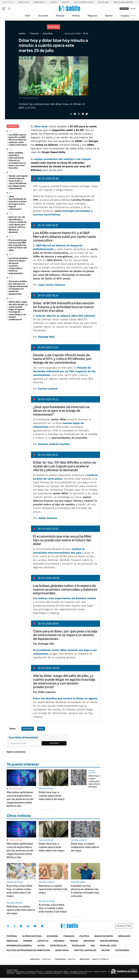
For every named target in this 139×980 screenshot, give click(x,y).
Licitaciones (122, 950)
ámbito (22, 34)
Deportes (89, 941)
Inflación (66, 2)
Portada (12, 936)
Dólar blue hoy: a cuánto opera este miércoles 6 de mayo (52, 796)
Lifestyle (43, 941)
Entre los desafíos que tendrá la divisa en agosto (65, 698)
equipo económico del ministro (62, 159)
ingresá (133, 9)
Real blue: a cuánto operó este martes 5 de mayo (53, 889)
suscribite (124, 9)
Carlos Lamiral (48, 389)
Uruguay (125, 16)
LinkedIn (28, 926)
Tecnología (79, 946)
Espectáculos (58, 946)
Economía (43, 16)
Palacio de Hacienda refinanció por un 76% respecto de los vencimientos (64, 371)
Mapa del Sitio (108, 946)
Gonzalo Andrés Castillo (54, 444)
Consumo (53, 2)
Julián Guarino (48, 518)
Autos (41, 946)
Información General (19, 946)
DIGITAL (41, 959)
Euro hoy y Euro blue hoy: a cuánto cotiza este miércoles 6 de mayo (20, 891)
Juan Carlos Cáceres (52, 285)
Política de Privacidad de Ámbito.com (28, 950)
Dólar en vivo (24, 2)
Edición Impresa (109, 941)
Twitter (8, 926)
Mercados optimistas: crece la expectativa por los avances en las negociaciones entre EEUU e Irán (20, 799)
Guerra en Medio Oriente (84, 2)
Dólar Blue (48, 34)
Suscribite (54, 743)
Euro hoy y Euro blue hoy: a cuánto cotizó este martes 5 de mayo (53, 908)
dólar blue (41, 126)
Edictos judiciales (85, 950)
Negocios (92, 16)
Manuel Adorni (39, 2)
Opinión (109, 16)
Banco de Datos (104, 936)
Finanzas (60, 16)
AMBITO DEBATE (94, 959)
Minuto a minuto (16, 788)
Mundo (74, 941)
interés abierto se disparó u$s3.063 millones (66, 316)
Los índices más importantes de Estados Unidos (65, 598)
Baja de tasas (103, 2)
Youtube (35, 926)
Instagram (21, 926)
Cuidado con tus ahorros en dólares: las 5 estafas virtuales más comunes (85, 891)
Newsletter (133, 16)
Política (76, 16)
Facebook (15, 926)
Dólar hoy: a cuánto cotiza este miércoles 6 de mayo (94, 781)
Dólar (28, 16)
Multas (106, 950)
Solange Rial (46, 337)
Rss (93, 946)
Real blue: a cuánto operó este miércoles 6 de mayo (21, 910)
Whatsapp (42, 926)
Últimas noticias (32, 936)
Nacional (59, 941)
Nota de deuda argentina (123, 2)
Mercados (124, 936)
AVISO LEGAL (62, 950)
